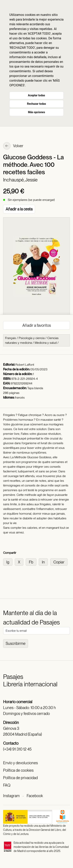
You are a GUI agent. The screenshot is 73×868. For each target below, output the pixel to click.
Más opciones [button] (37, 112)
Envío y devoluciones (20, 763)
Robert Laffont (25, 365)
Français (11, 338)
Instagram (11, 796)
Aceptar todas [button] (37, 95)
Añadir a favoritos (37, 325)
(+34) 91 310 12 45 (17, 749)
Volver (13, 146)
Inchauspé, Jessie (20, 180)
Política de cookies (18, 770)
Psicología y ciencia (32, 338)
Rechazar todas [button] (36, 104)
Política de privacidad (20, 778)
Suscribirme (16, 643)
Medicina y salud (46, 343)
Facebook (35, 796)
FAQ (7, 785)
